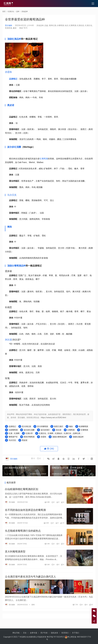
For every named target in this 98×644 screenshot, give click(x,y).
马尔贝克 (12, 195)
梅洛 (10, 227)
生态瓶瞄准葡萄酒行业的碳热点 (23, 533)
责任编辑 (9, 25)
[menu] (93, 4)
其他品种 (40, 25)
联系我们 (65, 633)
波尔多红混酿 (14, 147)
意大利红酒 (26, 426)
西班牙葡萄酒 (29, 437)
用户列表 (44, 633)
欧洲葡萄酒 (83, 426)
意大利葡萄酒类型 (15, 555)
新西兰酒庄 (59, 426)
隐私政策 (54, 633)
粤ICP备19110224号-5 (56, 637)
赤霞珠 (8, 72)
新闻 (89, 535)
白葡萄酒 (60, 25)
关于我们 (76, 633)
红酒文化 (89, 25)
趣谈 (15, 28)
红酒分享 (29, 433)
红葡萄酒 (73, 25)
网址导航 (16, 633)
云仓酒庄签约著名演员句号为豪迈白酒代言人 (30, 582)
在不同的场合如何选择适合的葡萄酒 (25, 511)
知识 (66, 25)
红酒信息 (81, 25)
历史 (25, 633)
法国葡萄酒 (13, 430)
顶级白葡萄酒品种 (16, 266)
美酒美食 (9, 28)
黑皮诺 (11, 105)
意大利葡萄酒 (42, 426)
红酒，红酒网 (14, 433)
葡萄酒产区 (13, 437)
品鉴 (46, 25)
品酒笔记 (13, 79)
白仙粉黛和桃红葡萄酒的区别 (22, 490)
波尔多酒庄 (45, 430)
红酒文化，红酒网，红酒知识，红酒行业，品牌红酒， (60, 433)
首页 (4, 11)
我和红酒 (52, 25)
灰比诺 (8, 340)
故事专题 (34, 633)
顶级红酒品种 (14, 39)
